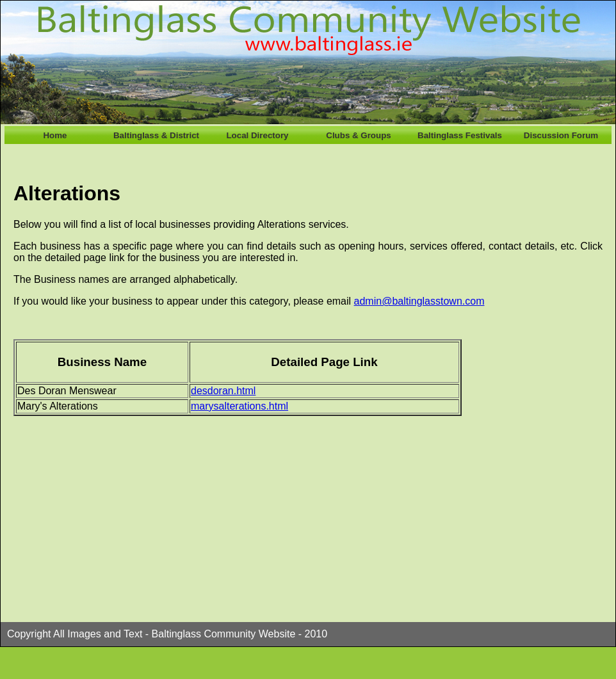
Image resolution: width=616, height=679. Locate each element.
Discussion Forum (561, 135)
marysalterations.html (239, 406)
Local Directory (257, 135)
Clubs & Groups (358, 135)
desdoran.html (223, 391)
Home (55, 135)
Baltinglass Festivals (460, 135)
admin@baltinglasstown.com (419, 301)
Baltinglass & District (156, 135)
